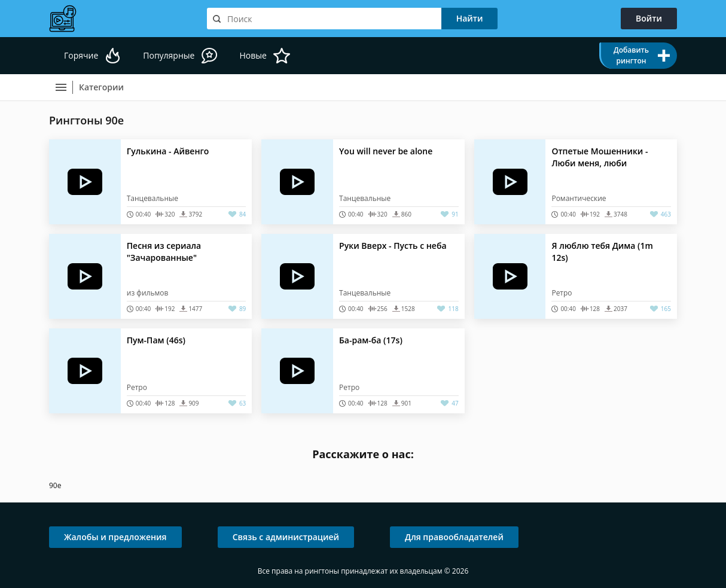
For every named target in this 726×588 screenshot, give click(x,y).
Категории (101, 87)
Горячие (81, 55)
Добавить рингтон (631, 55)
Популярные (169, 55)
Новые (253, 55)
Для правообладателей (454, 537)
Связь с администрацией (286, 537)
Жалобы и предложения (115, 537)
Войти (649, 18)
